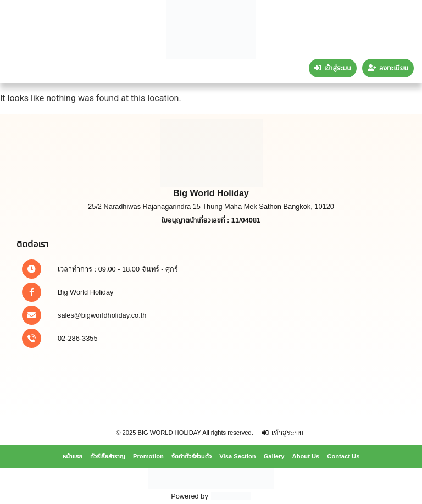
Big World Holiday (85, 292)
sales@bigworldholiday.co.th (102, 315)
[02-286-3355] (32, 338)
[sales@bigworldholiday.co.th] (32, 315)
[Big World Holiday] (32, 292)
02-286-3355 (78, 338)
